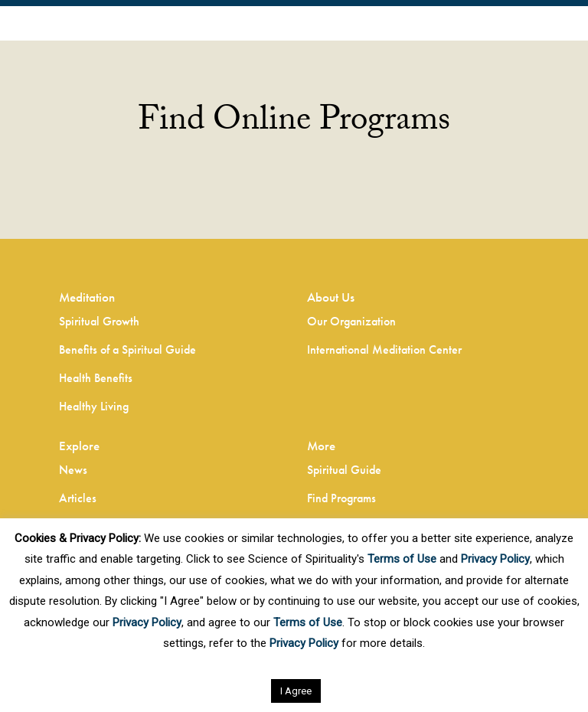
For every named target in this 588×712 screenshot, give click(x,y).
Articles (78, 498)
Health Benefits (96, 378)
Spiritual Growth (99, 321)
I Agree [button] (296, 691)
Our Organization (351, 321)
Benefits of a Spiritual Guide (127, 349)
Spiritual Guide (344, 470)
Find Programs (341, 498)
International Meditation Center (384, 349)
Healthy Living (94, 406)
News (73, 470)
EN (14, 25)
